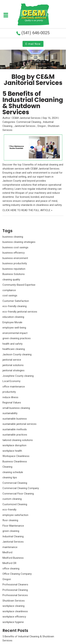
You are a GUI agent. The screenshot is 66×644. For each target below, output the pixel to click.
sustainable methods (15, 429)
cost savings (10, 296)
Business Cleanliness (15, 462)
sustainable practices (15, 435)
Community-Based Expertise (19, 285)
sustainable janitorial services (19, 424)
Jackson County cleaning (17, 354)
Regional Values (12, 403)
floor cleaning (10, 520)
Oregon (42, 126)
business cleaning (13, 237)
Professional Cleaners (15, 585)
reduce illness (10, 397)
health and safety (12, 344)
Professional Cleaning (15, 590)
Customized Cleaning (15, 504)
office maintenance (14, 387)
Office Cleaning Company (17, 574)
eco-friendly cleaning (15, 306)
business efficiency (14, 253)
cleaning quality (11, 280)
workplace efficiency (14, 617)
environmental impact (15, 333)
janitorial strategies (13, 370)
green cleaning (11, 531)
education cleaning (13, 317)
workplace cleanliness (15, 611)
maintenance (10, 547)
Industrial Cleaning (13, 536)
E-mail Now (33, 44)
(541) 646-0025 (35, 33)
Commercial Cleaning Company (21, 488)
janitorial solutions (13, 365)
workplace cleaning (13, 606)
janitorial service (12, 360)
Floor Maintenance (13, 526)
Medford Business (13, 558)
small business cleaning (16, 408)
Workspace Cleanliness (16, 456)
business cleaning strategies (19, 242)
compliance (9, 290)
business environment (15, 258)
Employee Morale (12, 322)
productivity (9, 392)
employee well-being (14, 328)
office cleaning (11, 569)
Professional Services (15, 595)
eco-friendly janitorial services (20, 312)
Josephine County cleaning (18, 376)
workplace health (12, 451)
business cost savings (15, 247)
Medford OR (9, 563)
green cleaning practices (17, 338)
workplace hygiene (13, 622)
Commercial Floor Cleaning (18, 494)
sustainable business (15, 419)
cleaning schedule (13, 472)
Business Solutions (14, 274)
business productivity (15, 263)
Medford (7, 552)
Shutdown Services (14, 601)
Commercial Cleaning (29, 122)
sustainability (10, 413)
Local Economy (11, 381)
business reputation (14, 269)
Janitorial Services (25, 126)
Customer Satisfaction (16, 301)
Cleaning (7, 467)
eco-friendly (9, 510)
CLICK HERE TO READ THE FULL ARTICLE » (27, 210)
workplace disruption (14, 445)
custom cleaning (12, 499)
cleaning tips (10, 477)
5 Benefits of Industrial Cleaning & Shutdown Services (33, 103)
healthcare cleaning (14, 349)
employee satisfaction (15, 515)
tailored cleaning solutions (18, 440)
